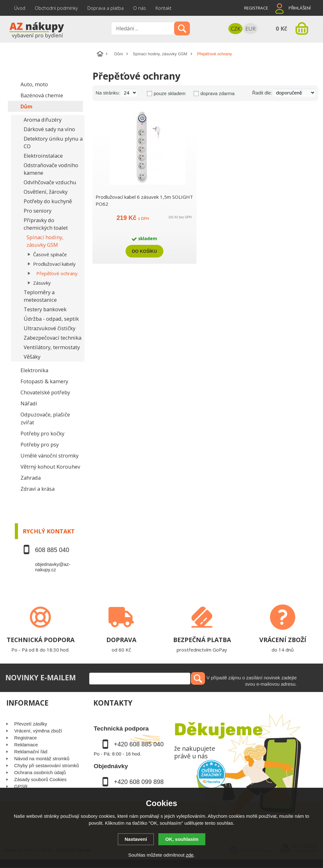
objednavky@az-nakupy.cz (53, 567)
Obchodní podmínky (56, 8)
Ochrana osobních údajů (40, 772)
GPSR (21, 786)
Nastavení (136, 839)
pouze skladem (170, 93)
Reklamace (26, 745)
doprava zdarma (217, 93)
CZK (236, 29)
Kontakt (164, 8)
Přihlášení (300, 8)
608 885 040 (52, 550)
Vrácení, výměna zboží (38, 731)
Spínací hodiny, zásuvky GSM (160, 54)
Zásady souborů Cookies (40, 779)
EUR (250, 29)
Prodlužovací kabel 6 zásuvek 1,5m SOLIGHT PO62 (144, 200)
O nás (140, 8)
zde (190, 855)
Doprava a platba (106, 8)
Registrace (256, 8)
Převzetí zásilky (31, 724)
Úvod (20, 8)
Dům (118, 54)
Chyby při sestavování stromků (47, 765)
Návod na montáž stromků (42, 759)
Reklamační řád (31, 752)
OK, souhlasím (182, 839)
